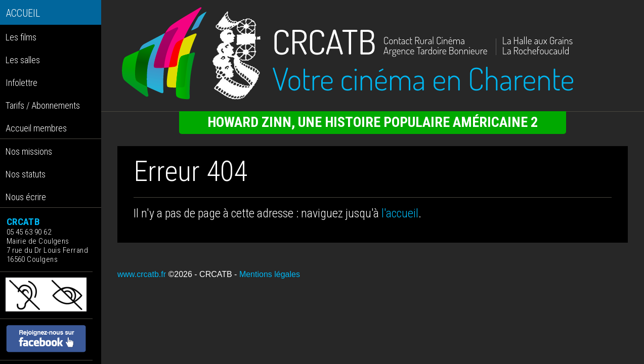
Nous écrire (26, 197)
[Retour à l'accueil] (373, 54)
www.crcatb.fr (142, 274)
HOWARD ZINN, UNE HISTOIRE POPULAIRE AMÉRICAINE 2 (373, 122)
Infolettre (22, 83)
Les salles (23, 60)
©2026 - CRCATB (200, 274)
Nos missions (29, 151)
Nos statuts (26, 174)
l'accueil (400, 213)
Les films (21, 37)
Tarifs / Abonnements (43, 105)
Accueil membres (36, 128)
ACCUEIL (23, 13)
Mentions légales (270, 274)
